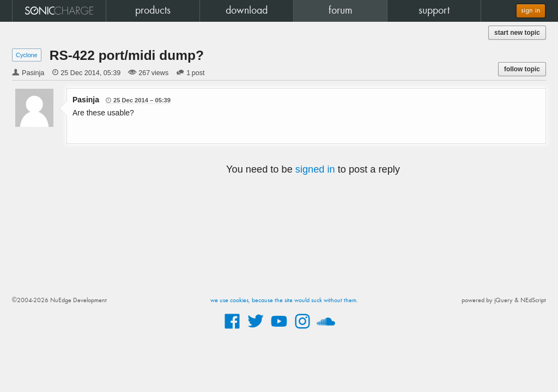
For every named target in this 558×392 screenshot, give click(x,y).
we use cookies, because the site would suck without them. (284, 301)
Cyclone (27, 55)
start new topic (517, 33)
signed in (315, 169)
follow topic (522, 69)
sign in (531, 11)
